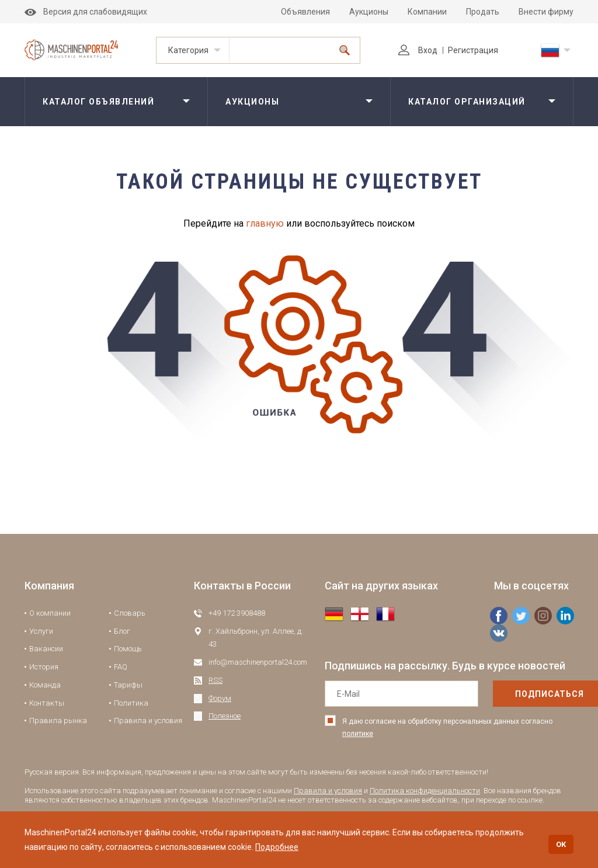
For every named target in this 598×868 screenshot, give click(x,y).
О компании (50, 613)
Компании (427, 12)
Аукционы (369, 12)
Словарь (130, 613)
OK (561, 844)
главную (265, 223)
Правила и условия (148, 721)
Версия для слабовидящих (86, 12)
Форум (220, 698)
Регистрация (473, 50)
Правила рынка (58, 721)
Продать (483, 12)
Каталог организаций (467, 102)
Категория (188, 50)
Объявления (305, 12)
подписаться (525, 694)
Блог (122, 631)
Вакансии (46, 649)
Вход (418, 50)
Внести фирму (546, 12)
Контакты (47, 703)
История (44, 667)
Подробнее (277, 847)
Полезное (225, 716)
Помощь (128, 649)
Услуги (41, 631)
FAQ (121, 667)
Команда (45, 685)
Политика (131, 703)
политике (358, 734)
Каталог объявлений (98, 102)
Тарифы (128, 685)
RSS (215, 680)
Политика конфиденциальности (425, 791)
